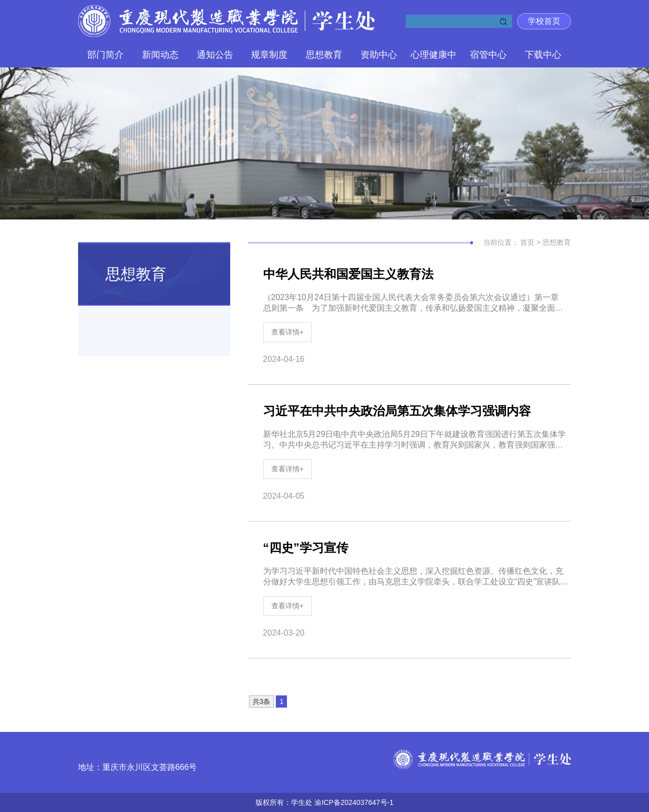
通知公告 (215, 55)
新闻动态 (160, 55)
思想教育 (324, 55)
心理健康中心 (434, 59)
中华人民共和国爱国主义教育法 (348, 274)
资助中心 (379, 55)
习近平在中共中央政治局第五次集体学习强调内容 (397, 411)
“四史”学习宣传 (306, 548)
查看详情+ (287, 332)
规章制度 (269, 55)
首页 (528, 242)
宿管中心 (488, 55)
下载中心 (543, 55)
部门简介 (105, 55)
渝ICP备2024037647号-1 (354, 802)
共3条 (262, 702)
